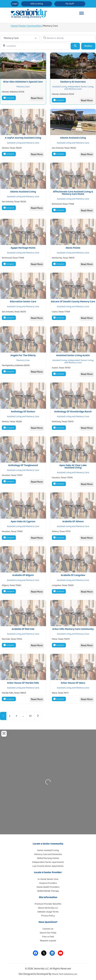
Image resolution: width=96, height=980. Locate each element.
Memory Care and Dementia (48, 854)
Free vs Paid (48, 937)
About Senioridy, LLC (48, 908)
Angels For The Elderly (23, 355)
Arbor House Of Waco (73, 683)
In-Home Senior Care (48, 879)
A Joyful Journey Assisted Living (23, 138)
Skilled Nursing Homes (48, 858)
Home (14, 26)
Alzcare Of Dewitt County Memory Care (73, 302)
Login (15, 4)
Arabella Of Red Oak (23, 629)
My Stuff (70, 4)
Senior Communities (30, 26)
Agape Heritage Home (23, 248)
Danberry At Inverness (73, 82)
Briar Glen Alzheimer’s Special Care (23, 82)
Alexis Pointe (73, 248)
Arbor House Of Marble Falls (23, 683)
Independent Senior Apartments (48, 862)
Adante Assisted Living (73, 138)
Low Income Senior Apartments (48, 866)
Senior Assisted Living (48, 850)
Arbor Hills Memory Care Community (73, 629)
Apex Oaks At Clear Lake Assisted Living (73, 466)
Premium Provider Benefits (48, 904)
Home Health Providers (48, 887)
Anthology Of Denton (23, 412)
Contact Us (48, 929)
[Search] (75, 46)
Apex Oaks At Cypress (23, 522)
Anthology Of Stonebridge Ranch (73, 412)
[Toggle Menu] (81, 14)
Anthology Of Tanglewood (23, 465)
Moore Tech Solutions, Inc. (65, 974)
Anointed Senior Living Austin (73, 355)
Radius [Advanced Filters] (88, 46)
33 (30, 716)
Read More (37, 98)
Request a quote (48, 941)
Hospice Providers (48, 883)
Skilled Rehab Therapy (48, 891)
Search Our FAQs (48, 933)
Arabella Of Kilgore (23, 575)
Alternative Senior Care (23, 302)
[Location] (35, 46)
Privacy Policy (48, 916)
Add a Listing (37, 4)
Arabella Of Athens (73, 522)
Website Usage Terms (48, 912)
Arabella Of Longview (73, 575)
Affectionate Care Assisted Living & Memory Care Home (73, 193)
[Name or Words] (68, 38)
